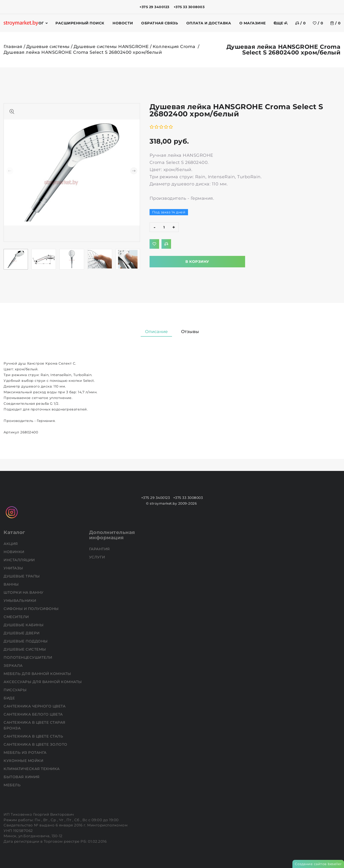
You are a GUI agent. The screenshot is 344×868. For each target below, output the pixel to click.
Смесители (17, 617)
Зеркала (14, 666)
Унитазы (14, 568)
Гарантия (100, 549)
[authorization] (286, 23)
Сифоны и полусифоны (32, 609)
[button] (134, 171)
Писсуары (16, 690)
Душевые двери (22, 633)
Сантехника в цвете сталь (34, 736)
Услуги (98, 557)
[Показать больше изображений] (12, 112)
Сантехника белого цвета (34, 714)
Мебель (13, 785)
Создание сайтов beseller (318, 864)
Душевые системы (48, 47)
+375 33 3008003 (189, 7)
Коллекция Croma (175, 47)
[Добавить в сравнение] (166, 244)
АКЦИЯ (11, 544)
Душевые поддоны (26, 641)
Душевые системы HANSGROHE (111, 47)
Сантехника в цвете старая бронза (35, 725)
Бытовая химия (22, 777)
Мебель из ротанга (26, 752)
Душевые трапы (22, 576)
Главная (13, 47)
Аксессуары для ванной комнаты (43, 682)
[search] (275, 23)
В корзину (197, 261)
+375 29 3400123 (154, 7)
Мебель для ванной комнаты (38, 674)
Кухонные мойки (24, 761)
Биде (10, 698)
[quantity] (164, 227)
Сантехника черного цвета (35, 706)
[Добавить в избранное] (154, 244)
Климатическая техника (32, 769)
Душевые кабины (24, 625)
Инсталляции (20, 560)
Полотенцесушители (28, 657)
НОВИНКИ (14, 552)
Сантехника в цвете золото (36, 744)
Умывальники (20, 601)
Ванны (12, 584)
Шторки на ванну (24, 592)
